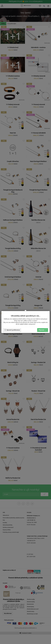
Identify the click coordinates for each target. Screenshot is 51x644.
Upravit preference (12, 330)
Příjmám (43, 330)
